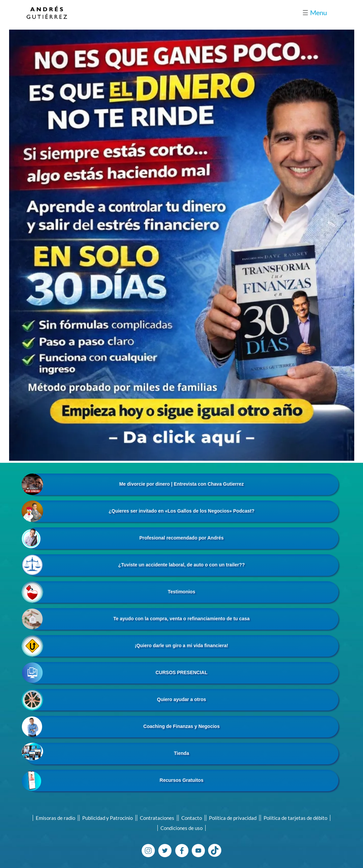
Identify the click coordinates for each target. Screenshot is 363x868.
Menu (315, 12)
